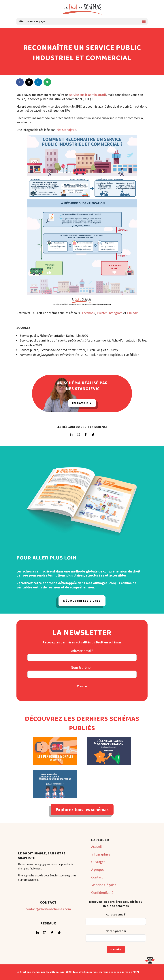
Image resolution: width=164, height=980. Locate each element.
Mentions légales (104, 885)
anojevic (70, 130)
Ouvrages (98, 862)
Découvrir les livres (82, 601)
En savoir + (82, 403)
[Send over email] (48, 82)
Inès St (60, 130)
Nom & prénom (82, 667)
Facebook (89, 313)
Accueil (96, 847)
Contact (97, 877)
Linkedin (133, 313)
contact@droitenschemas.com (48, 909)
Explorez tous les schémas (82, 810)
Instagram (116, 313)
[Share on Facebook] (20, 82)
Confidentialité (102, 893)
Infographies (101, 854)
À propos (98, 869)
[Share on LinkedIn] (38, 82)
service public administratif (88, 95)
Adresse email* (82, 651)
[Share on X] (29, 82)
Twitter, (102, 313)
